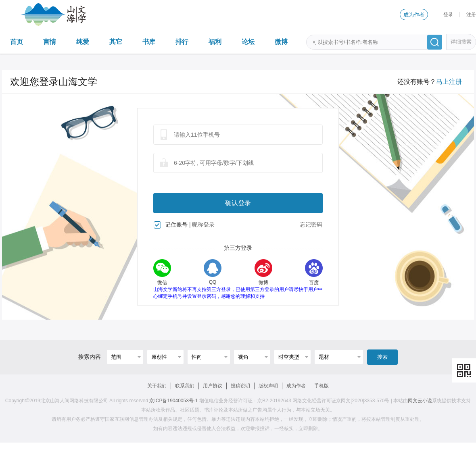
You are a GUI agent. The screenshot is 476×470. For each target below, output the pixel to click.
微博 (281, 42)
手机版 (322, 386)
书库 (149, 42)
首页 (17, 42)
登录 (448, 15)
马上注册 (449, 82)
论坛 (248, 42)
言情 (50, 42)
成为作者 (414, 15)
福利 (215, 42)
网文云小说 (420, 401)
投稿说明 (240, 386)
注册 (471, 15)
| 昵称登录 (202, 225)
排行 (182, 42)
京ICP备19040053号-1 (173, 401)
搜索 (382, 357)
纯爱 (83, 42)
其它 (116, 42)
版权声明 (268, 386)
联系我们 (185, 386)
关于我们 (157, 386)
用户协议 (213, 386)
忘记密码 (311, 225)
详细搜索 (461, 42)
